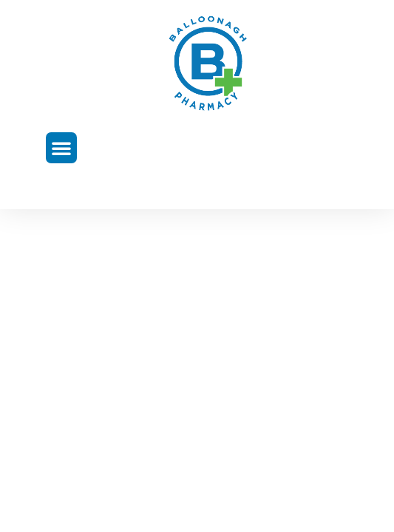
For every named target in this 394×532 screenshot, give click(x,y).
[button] (61, 148)
